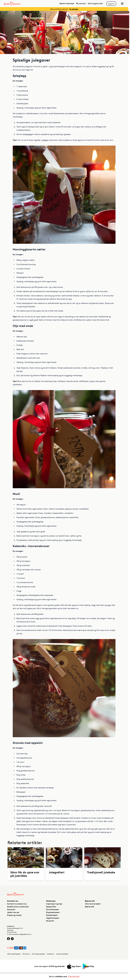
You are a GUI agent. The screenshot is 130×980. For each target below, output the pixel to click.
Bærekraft (90, 907)
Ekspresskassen (53, 912)
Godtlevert (51, 954)
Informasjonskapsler (38, 954)
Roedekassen (52, 915)
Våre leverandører (93, 904)
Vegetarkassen (53, 918)
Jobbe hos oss (13, 912)
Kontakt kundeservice (17, 904)
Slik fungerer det (95, 3)
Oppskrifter (51, 907)
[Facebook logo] (8, 939)
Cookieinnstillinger (62, 954)
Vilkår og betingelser (14, 954)
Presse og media (14, 915)
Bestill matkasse (67, 3)
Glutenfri (50, 921)
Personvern (26, 954)
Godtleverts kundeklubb (18, 907)
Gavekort (11, 910)
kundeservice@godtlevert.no (22, 934)
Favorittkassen (53, 910)
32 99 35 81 (13, 932)
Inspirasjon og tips (54, 904)
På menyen (81, 3)
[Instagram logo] (12, 939)
